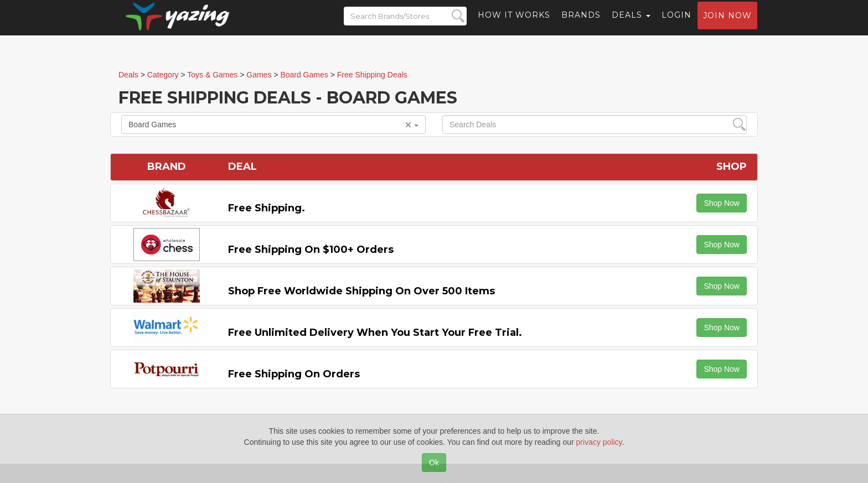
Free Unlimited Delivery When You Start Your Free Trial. (375, 333)
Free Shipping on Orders (294, 374)
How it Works (514, 25)
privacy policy (599, 442)
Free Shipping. (267, 208)
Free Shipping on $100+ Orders (311, 250)
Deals (631, 25)
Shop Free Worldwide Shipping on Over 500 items (361, 291)
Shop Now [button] (722, 203)
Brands (581, 25)
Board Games (273, 124)
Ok (434, 463)
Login (676, 25)
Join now (727, 25)
